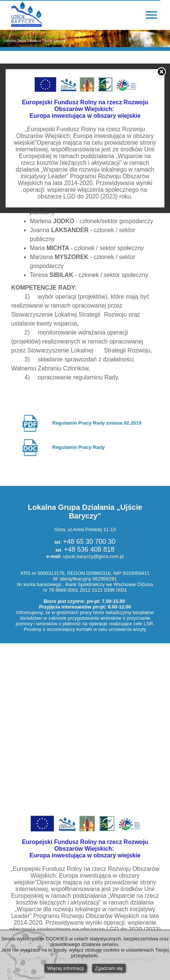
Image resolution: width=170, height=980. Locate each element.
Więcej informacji (66, 968)
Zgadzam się (109, 968)
